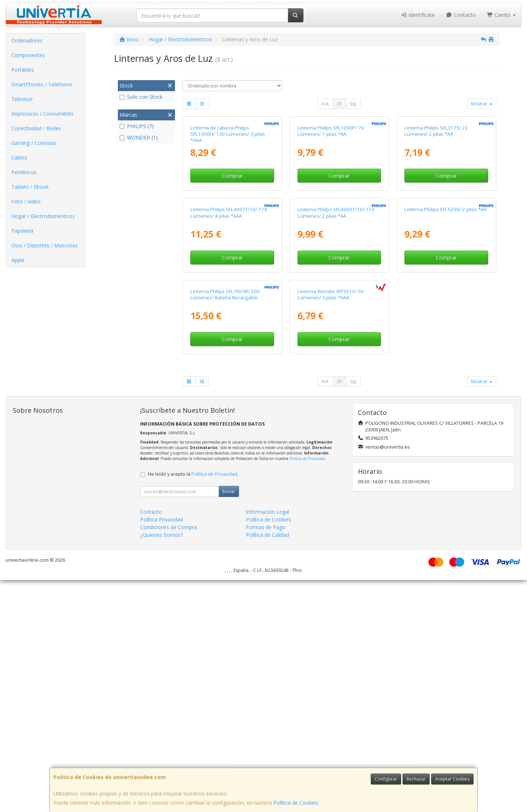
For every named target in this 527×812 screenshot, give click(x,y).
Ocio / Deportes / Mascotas (44, 245)
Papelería (22, 231)
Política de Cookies (296, 803)
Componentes (28, 55)
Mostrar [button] (482, 104)
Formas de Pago (266, 759)
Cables (19, 158)
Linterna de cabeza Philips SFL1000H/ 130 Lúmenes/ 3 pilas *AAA (228, 211)
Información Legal (268, 744)
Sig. (353, 104)
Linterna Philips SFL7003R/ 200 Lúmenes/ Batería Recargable (225, 526)
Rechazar (416, 779)
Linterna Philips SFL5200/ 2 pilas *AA (445, 364)
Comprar (232, 253)
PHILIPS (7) (137, 126)
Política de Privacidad (307, 691)
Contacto (461, 15)
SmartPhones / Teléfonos (42, 84)
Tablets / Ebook (30, 187)
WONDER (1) (139, 137)
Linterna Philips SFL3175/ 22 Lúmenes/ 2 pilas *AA (436, 208)
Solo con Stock (141, 97)
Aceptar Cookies (452, 779)
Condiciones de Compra (169, 759)
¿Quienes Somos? (161, 767)
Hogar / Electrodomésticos (43, 216)
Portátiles (23, 70)
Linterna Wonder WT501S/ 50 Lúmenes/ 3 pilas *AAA (331, 526)
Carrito (501, 15)
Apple (18, 260)
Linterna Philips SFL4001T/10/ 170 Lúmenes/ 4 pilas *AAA (229, 367)
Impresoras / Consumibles (42, 114)
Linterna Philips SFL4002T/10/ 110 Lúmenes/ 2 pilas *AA (336, 367)
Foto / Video (26, 201)
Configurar (386, 779)
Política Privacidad (162, 751)
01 (340, 104)
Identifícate (418, 15)
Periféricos (24, 172)
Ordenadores (27, 40)
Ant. (325, 104)
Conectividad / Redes (36, 128)
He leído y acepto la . (193, 706)
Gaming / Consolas (34, 143)
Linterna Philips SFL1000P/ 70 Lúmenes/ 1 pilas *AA (331, 208)
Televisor (22, 99)
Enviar (229, 723)
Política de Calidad (268, 767)
